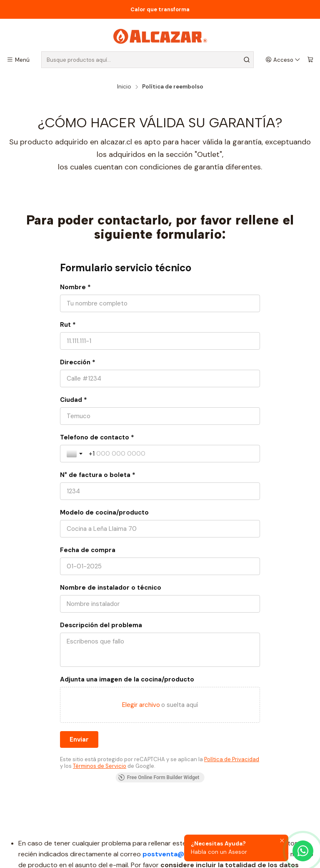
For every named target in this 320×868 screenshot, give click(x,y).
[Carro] (310, 60)
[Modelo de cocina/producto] (160, 529)
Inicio (124, 87)
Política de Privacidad (232, 759)
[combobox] (147, 60)
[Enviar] (79, 739)
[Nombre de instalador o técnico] (160, 604)
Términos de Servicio (100, 766)
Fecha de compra (88, 550)
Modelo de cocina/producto (104, 512)
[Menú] (18, 60)
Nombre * (75, 287)
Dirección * (78, 362)
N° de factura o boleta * (98, 475)
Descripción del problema (101, 625)
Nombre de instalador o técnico (111, 588)
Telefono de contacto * (97, 437)
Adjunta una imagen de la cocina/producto (127, 679)
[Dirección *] (160, 378)
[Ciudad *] (160, 416)
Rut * (68, 325)
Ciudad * (74, 400)
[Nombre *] (160, 303)
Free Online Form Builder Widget (159, 777)
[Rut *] (160, 341)
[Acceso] (283, 60)
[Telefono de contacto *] (171, 454)
